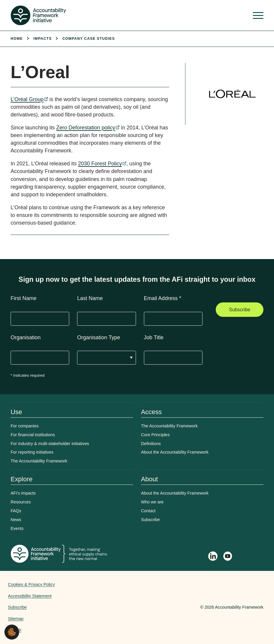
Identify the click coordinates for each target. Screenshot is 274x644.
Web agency (173, 607)
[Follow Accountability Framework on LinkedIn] (213, 557)
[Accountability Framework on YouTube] (228, 557)
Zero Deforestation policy (86, 128)
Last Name (90, 298)
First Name (24, 298)
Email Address (163, 298)
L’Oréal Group (27, 99)
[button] (12, 632)
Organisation (26, 337)
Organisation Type (99, 337)
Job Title (154, 337)
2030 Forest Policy (100, 164)
